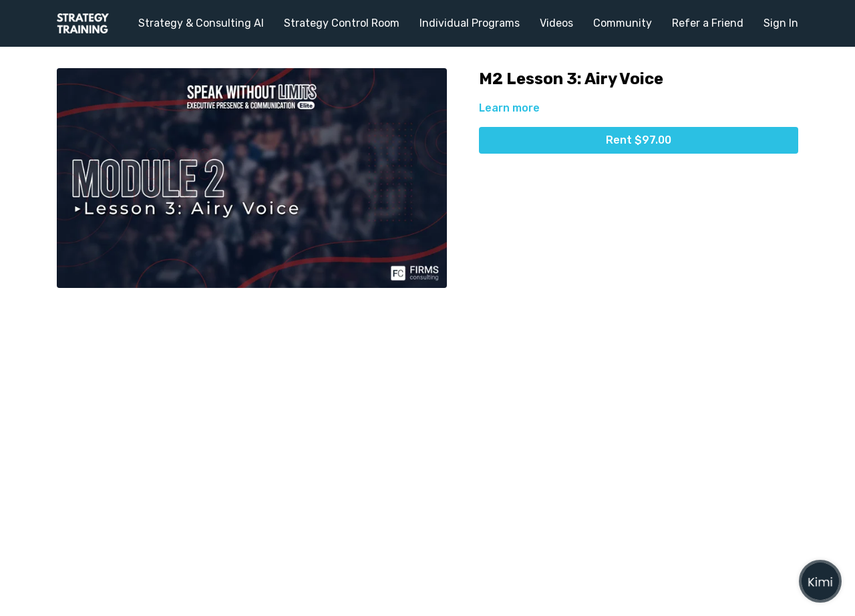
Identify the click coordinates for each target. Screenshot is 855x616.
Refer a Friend (708, 23)
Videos (556, 23)
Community (623, 23)
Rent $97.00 (639, 140)
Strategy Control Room (342, 23)
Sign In (781, 23)
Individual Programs (470, 23)
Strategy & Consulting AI (201, 23)
